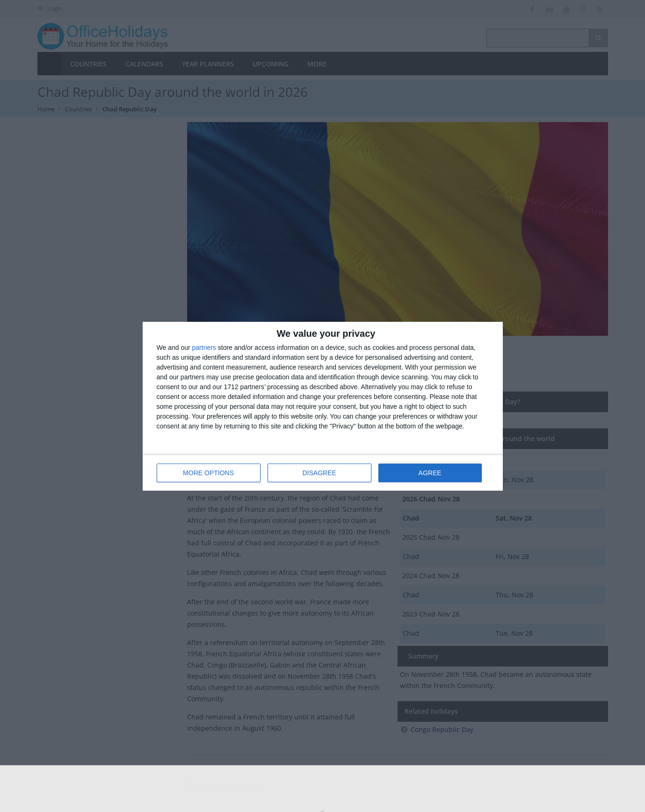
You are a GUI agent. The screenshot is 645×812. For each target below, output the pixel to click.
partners (204, 348)
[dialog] (323, 406)
